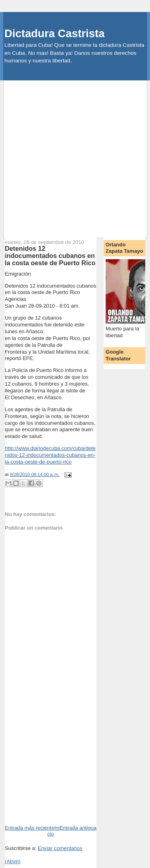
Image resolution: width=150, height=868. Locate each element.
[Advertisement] (75, 155)
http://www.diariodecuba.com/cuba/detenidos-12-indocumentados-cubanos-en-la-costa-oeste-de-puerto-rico (50, 455)
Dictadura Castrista (54, 33)
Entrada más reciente (30, 828)
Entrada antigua (78, 828)
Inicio (53, 831)
